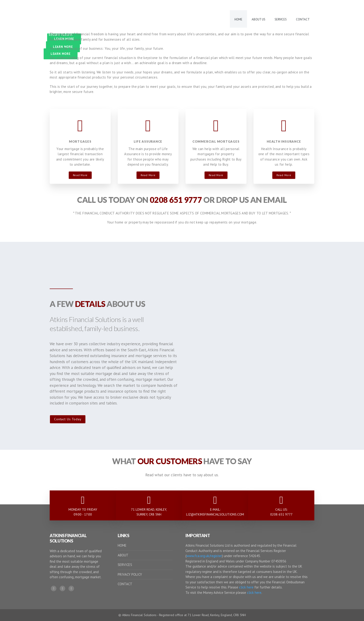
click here (246, 587)
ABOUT (123, 555)
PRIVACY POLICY (130, 574)
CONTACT (125, 584)
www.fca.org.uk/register (204, 556)
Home (238, 19)
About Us (258, 19)
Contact (303, 19)
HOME (122, 545)
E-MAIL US (301, 5)
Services (281, 19)
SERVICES (125, 565)
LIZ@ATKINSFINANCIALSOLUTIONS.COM (215, 514)
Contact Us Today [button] (68, 419)
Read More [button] (80, 175)
